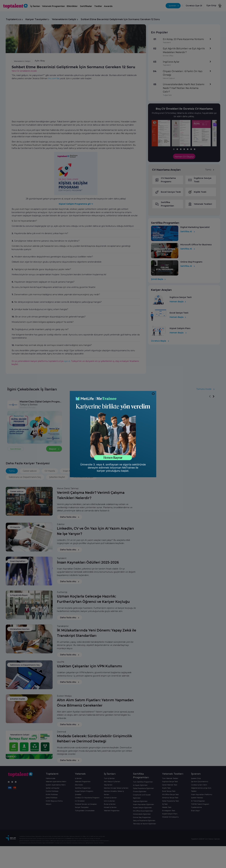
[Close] (153, 394)
